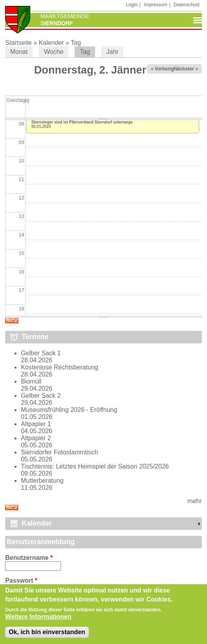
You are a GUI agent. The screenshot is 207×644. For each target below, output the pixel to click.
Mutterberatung (42, 481)
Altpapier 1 (36, 424)
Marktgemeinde (65, 16)
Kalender (51, 43)
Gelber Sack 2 (41, 396)
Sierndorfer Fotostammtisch (60, 452)
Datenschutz (187, 5)
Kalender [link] (37, 523)
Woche (54, 52)
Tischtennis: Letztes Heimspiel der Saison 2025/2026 (95, 466)
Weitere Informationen (38, 619)
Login (131, 5)
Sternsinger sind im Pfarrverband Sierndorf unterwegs (82, 122)
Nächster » (186, 69)
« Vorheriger (165, 69)
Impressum (155, 5)
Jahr (113, 52)
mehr (194, 501)
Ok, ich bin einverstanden (47, 634)
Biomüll (31, 381)
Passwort (21, 580)
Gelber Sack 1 (41, 353)
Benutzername (29, 558)
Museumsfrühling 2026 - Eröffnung (69, 410)
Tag (76, 43)
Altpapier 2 (36, 438)
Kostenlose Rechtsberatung (60, 367)
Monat (19, 52)
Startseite (18, 43)
